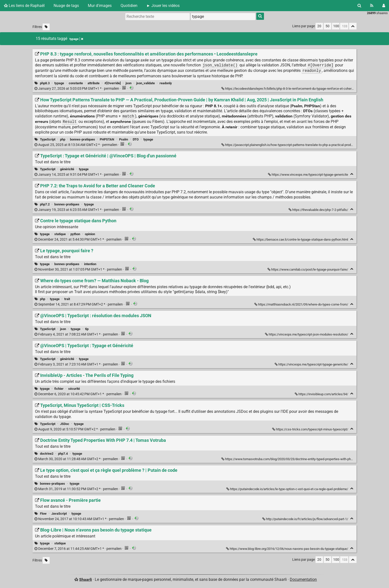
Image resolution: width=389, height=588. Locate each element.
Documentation (303, 579)
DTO (136, 139)
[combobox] (223, 16)
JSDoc (65, 424)
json (129, 83)
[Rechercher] (359, 6)
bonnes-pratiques (82, 139)
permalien (77, 89)
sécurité (74, 389)
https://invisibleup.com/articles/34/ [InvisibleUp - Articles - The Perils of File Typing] (322, 394)
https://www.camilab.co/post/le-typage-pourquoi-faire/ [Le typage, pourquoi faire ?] (308, 269)
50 (327, 26)
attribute (94, 83)
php (63, 139)
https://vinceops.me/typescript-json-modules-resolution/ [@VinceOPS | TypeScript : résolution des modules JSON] (307, 334)
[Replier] (352, 174)
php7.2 (45, 204)
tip (87, 329)
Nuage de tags (66, 6)
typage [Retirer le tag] (76, 39)
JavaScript (59, 514)
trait (67, 299)
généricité (67, 169)
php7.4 (63, 454)
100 (336, 26)
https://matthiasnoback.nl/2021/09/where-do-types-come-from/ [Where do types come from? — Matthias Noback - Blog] (302, 304)
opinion (90, 234)
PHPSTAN (107, 139)
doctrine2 (47, 454)
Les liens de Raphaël (24, 6)
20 (319, 26)
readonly (166, 83)
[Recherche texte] (158, 16)
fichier (59, 389)
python (75, 234)
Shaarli (85, 579)
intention (90, 264)
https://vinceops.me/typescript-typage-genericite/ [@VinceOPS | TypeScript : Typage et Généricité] (312, 364)
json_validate (146, 83)
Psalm (124, 139)
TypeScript (48, 139)
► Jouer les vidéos (163, 6)
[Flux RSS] (372, 6)
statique (60, 234)
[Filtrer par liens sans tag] (46, 27)
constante (76, 83)
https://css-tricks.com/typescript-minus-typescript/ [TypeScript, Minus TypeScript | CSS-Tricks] (310, 429)
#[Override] (113, 83)
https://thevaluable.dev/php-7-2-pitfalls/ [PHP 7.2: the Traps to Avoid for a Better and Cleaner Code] (319, 210)
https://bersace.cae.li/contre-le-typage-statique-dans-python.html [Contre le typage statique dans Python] (301, 239)
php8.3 (45, 83)
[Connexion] (384, 6)
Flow (43, 514)
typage (59, 83)
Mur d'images (100, 6)
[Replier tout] (353, 26)
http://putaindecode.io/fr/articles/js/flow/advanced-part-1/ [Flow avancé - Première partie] (306, 519)
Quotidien (129, 6)
